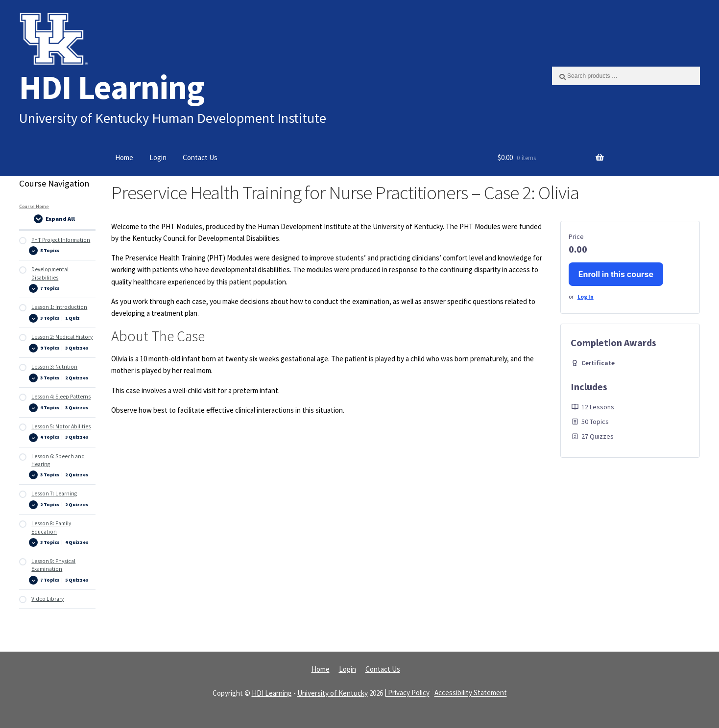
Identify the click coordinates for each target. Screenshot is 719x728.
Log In (586, 296)
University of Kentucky (333, 693)
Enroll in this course (616, 274)
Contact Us (200, 157)
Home (124, 157)
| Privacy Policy (407, 693)
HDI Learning (112, 87)
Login (158, 157)
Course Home (34, 206)
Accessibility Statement (471, 693)
